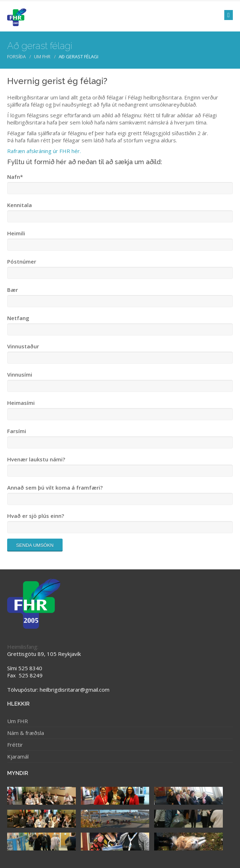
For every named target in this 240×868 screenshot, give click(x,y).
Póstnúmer (22, 261)
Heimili (16, 233)
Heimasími (21, 403)
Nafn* (15, 177)
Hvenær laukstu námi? (36, 459)
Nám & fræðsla (26, 733)
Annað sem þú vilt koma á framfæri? (55, 487)
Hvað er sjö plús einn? (36, 516)
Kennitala (19, 205)
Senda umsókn (35, 545)
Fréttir (15, 745)
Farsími (17, 431)
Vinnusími (20, 374)
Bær (13, 290)
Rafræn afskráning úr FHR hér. (44, 151)
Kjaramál (18, 756)
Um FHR (42, 57)
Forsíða (16, 57)
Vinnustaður (23, 346)
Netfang (18, 318)
